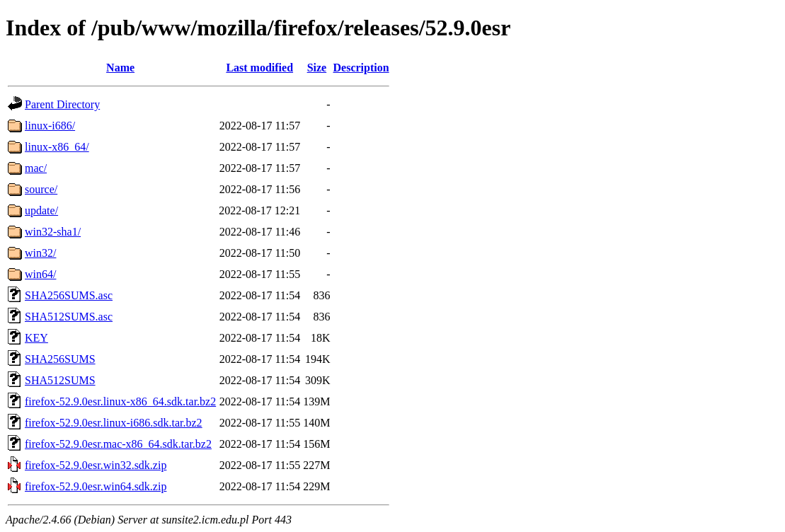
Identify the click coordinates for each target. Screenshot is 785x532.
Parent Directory (62, 104)
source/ (41, 189)
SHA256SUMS (60, 359)
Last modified (259, 68)
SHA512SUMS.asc (69, 317)
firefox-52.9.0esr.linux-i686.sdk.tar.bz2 (114, 423)
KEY (36, 338)
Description (361, 68)
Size (317, 68)
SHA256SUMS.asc (69, 295)
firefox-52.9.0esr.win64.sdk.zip (96, 486)
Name (120, 68)
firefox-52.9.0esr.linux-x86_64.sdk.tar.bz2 (120, 401)
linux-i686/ (50, 126)
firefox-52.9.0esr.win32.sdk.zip (96, 465)
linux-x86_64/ (57, 147)
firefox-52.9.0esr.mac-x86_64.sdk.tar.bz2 (118, 444)
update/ (41, 210)
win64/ (40, 274)
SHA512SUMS (60, 380)
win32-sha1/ (53, 232)
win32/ (40, 253)
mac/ (36, 168)
